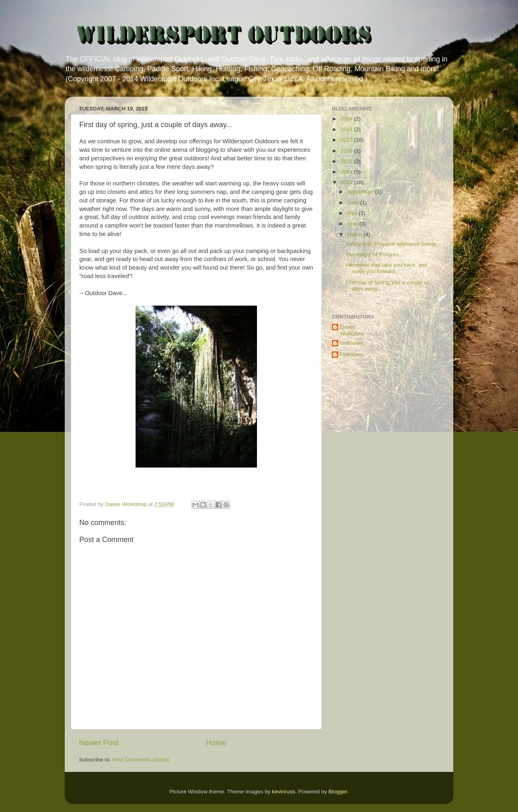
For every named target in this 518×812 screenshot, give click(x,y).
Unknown (351, 343)
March (355, 235)
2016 (347, 151)
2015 (347, 161)
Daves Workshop (352, 330)
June (353, 203)
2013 (347, 182)
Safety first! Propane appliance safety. (391, 244)
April (353, 224)
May (353, 213)
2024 (347, 119)
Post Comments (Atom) (141, 760)
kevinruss (283, 792)
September (361, 192)
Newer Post (99, 743)
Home (216, 743)
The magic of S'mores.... (375, 254)
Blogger (338, 792)
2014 (347, 172)
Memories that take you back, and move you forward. (387, 268)
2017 (347, 140)
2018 (347, 129)
